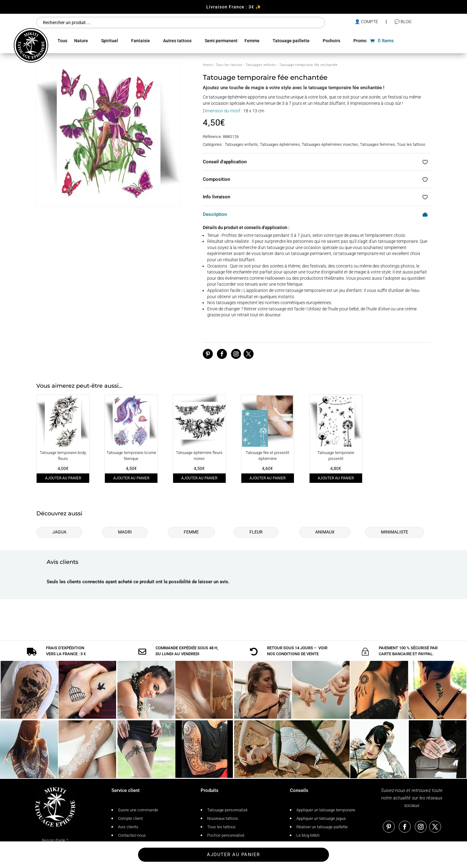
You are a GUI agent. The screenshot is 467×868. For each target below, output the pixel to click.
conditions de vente (297, 639)
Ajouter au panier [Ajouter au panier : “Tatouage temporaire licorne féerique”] (131, 478)
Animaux (325, 532)
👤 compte (366, 22)
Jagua (59, 532)
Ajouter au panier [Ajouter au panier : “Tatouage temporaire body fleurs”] (63, 478)
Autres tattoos (177, 41)
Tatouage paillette (291, 41)
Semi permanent (221, 41)
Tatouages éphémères (280, 144)
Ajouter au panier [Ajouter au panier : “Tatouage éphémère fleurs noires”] (199, 478)
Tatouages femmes (377, 144)
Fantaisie (141, 41)
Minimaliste (395, 532)
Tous (62, 41)
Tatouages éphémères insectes (330, 144)
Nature (81, 41)
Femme (252, 41)
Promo (360, 41)
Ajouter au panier (233, 855)
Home (208, 65)
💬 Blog (403, 22)
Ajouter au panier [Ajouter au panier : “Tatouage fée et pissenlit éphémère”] (267, 478)
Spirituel (110, 41)
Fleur (256, 532)
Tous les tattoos (229, 65)
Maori (125, 532)
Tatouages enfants (261, 65)
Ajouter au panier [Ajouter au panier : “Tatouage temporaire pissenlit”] (336, 478)
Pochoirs (331, 41)
